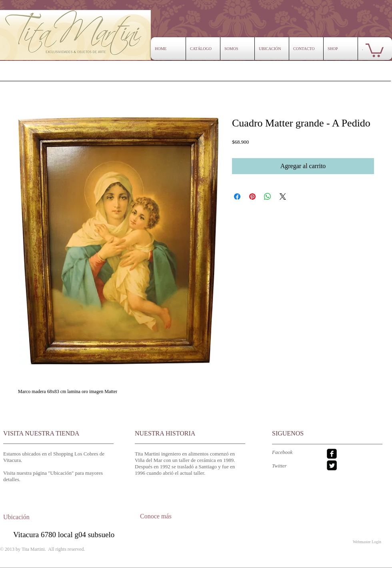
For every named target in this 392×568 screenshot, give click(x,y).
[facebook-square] (332, 454)
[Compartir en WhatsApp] (268, 197)
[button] (375, 50)
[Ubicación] (24, 517)
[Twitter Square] (332, 465)
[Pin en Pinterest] (252, 197)
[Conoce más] (165, 516)
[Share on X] (283, 197)
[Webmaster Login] (367, 542)
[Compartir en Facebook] (237, 197)
